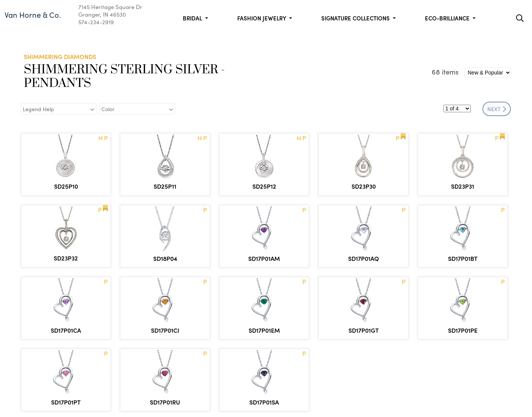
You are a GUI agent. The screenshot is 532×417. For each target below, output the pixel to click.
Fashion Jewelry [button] (262, 18)
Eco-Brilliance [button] (448, 18)
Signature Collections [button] (356, 18)
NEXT (497, 109)
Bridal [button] (193, 18)
